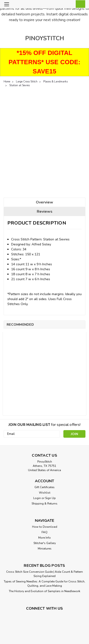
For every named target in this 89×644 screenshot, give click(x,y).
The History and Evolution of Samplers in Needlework (44, 591)
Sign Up (50, 498)
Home (7, 82)
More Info (44, 538)
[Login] (69, 5)
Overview (44, 202)
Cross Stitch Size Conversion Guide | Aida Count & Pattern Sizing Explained (44, 574)
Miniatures (45, 549)
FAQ (44, 532)
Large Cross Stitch (27, 82)
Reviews (45, 212)
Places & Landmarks (55, 82)
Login (37, 498)
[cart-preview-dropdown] (79, 4)
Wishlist (45, 493)
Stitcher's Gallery (45, 543)
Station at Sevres (19, 85)
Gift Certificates (44, 487)
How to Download (45, 527)
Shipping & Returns (44, 504)
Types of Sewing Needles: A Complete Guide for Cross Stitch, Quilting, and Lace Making (44, 584)
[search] (60, 5)
